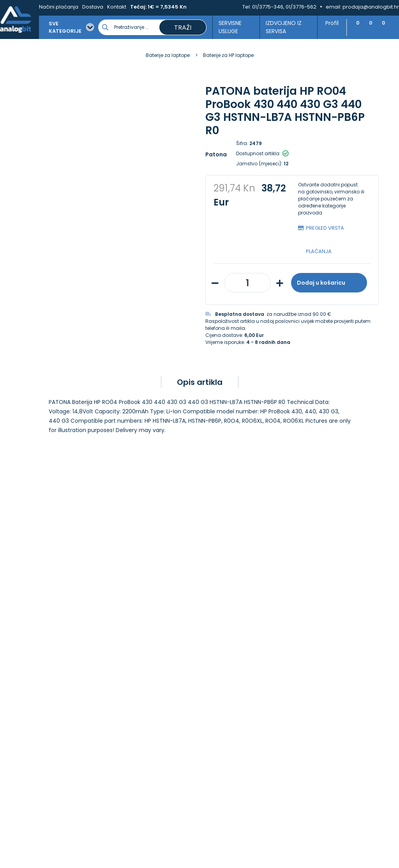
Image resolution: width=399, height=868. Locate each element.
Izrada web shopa (217, 861)
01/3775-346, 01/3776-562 (284, 7)
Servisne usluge (228, 27)
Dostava (93, 7)
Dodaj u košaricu (329, 283)
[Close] (101, 845)
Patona (216, 154)
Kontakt (117, 7)
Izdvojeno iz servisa (281, 27)
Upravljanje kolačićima (236, 631)
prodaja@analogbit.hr (371, 7)
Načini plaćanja (59, 7)
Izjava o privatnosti (231, 640)
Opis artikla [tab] (200, 382)
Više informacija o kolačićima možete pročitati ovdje (144, 832)
